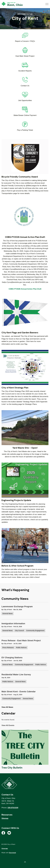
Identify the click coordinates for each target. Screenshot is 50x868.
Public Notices (21, 647)
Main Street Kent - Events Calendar (19, 692)
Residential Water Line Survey (16, 675)
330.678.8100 (13, 808)
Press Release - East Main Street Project (21, 641)
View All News (7, 707)
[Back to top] (25, 862)
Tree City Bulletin (12, 768)
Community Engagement (35, 630)
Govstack (12, 853)
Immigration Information (13, 624)
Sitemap (5, 818)
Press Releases (8, 647)
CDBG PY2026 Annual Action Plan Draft (25, 289)
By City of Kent (7, 610)
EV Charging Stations (12, 658)
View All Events (8, 725)
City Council (19, 630)
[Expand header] (47, 4)
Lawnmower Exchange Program (17, 607)
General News (8, 613)
